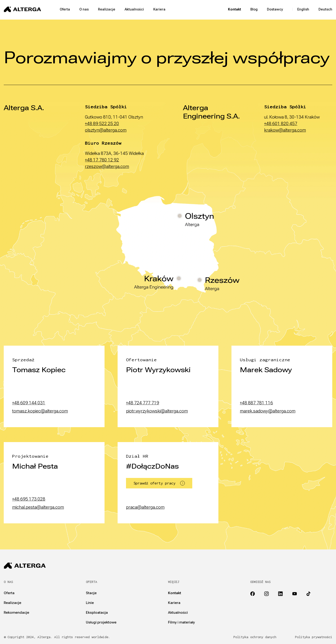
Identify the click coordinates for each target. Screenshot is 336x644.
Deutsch (325, 9)
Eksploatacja (97, 613)
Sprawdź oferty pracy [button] (159, 483)
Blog (254, 9)
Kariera (159, 9)
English (303, 9)
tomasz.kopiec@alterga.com (40, 411)
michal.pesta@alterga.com (38, 507)
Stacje (91, 593)
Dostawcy (275, 9)
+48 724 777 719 (143, 403)
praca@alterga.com (145, 507)
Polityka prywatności (314, 637)
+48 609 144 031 (29, 403)
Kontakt (234, 9)
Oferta (65, 9)
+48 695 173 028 (29, 499)
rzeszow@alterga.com (107, 166)
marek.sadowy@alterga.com (268, 411)
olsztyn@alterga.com (106, 130)
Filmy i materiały (182, 622)
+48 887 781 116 (256, 403)
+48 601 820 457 (281, 124)
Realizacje (107, 9)
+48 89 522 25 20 (102, 124)
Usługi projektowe (101, 622)
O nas (84, 9)
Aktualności (134, 9)
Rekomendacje (16, 613)
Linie (90, 603)
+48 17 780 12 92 (102, 160)
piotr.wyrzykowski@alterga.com (157, 411)
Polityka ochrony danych (255, 637)
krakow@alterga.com (285, 130)
